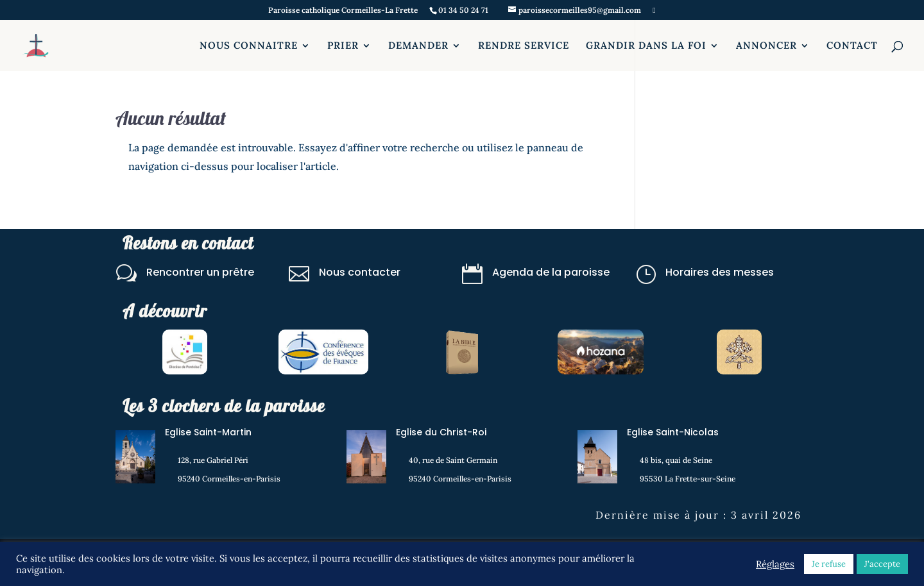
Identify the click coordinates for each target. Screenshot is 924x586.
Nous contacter (360, 272)
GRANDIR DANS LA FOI (646, 46)
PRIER (343, 46)
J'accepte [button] (882, 564)
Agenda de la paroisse (551, 272)
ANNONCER (766, 46)
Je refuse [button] (829, 564)
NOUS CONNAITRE (249, 46)
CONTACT (852, 46)
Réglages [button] (775, 564)
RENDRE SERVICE (524, 46)
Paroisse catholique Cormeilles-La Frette (343, 11)
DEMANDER (418, 46)
